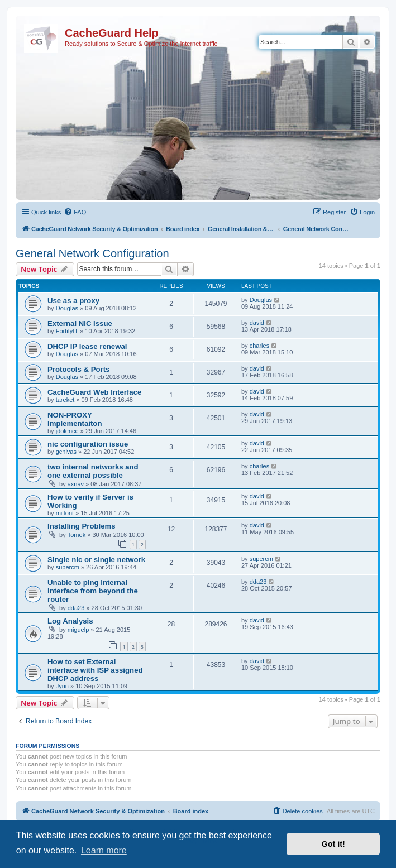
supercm (68, 567)
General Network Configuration (92, 253)
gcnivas (66, 452)
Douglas (67, 308)
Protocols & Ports (78, 369)
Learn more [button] (104, 850)
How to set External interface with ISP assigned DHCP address (95, 670)
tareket (65, 400)
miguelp (78, 630)
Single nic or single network (96, 560)
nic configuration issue (88, 444)
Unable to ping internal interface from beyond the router (93, 591)
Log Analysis (70, 621)
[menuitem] (75, 212)
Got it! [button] (333, 844)
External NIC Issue (80, 323)
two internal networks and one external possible (93, 471)
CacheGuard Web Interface (94, 392)
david (257, 323)
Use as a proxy (73, 301)
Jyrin (62, 686)
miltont (65, 513)
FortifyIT (67, 331)
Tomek (77, 535)
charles (259, 346)
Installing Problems (82, 526)
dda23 (76, 608)
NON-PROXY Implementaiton (75, 419)
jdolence (67, 431)
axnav (76, 484)
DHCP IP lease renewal (87, 346)
